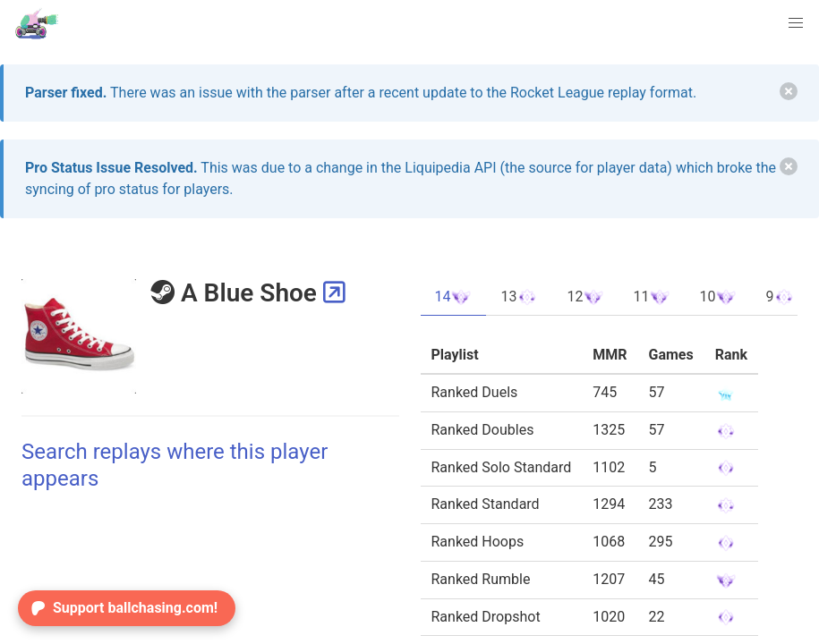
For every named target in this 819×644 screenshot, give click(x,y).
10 (718, 297)
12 (585, 297)
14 (454, 297)
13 (519, 297)
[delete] (789, 91)
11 (652, 297)
